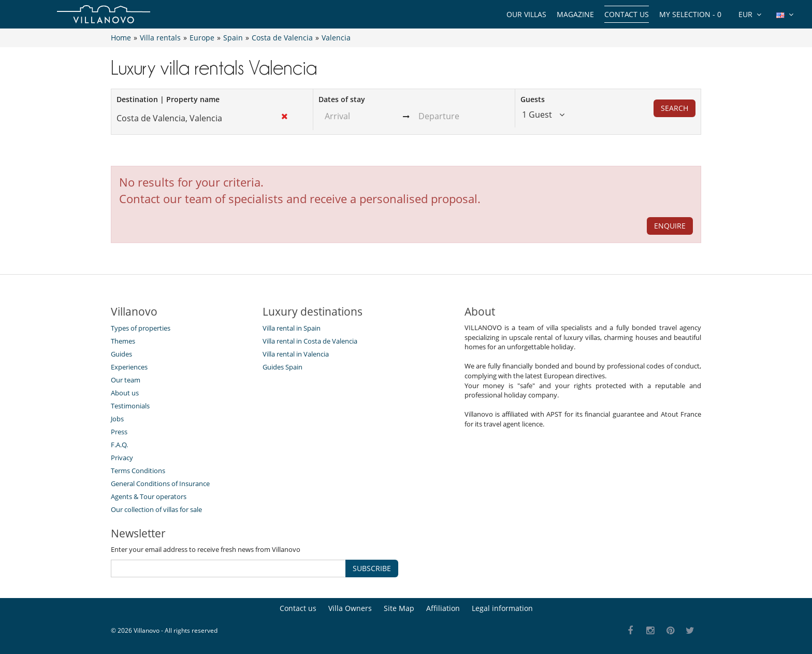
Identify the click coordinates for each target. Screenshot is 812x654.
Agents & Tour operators (149, 496)
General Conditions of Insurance (160, 484)
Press (119, 432)
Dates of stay (342, 99)
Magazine (575, 14)
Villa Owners (350, 608)
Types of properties (141, 328)
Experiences (129, 367)
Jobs (117, 419)
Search (675, 108)
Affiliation (443, 608)
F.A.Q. (119, 445)
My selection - (690, 14)
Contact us (627, 14)
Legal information (502, 608)
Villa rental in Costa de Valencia (310, 341)
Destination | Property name (168, 99)
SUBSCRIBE (372, 568)
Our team (126, 380)
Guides (121, 354)
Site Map (399, 608)
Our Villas (526, 14)
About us (125, 393)
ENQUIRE (670, 226)
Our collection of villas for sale (156, 509)
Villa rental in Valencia (296, 354)
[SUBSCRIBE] (228, 568)
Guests (533, 99)
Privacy (122, 458)
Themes (123, 341)
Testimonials (130, 406)
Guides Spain (282, 367)
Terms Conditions (138, 471)
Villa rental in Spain (292, 328)
